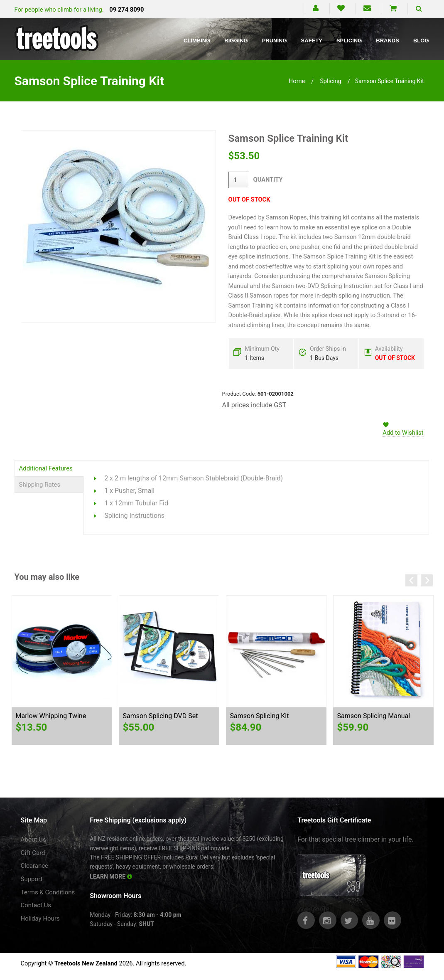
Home (297, 81)
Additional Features (46, 468)
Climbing (197, 41)
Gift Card (33, 853)
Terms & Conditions (48, 892)
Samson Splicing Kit (260, 716)
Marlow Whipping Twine (51, 716)
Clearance (35, 866)
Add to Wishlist (403, 433)
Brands (388, 41)
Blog (421, 41)
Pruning (275, 41)
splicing (331, 81)
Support (32, 879)
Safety (312, 41)
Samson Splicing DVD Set (161, 716)
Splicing (349, 41)
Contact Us (36, 905)
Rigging (236, 41)
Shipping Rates (40, 485)
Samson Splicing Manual (374, 716)
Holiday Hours (40, 918)
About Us (33, 840)
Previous (411, 580)
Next (427, 580)
